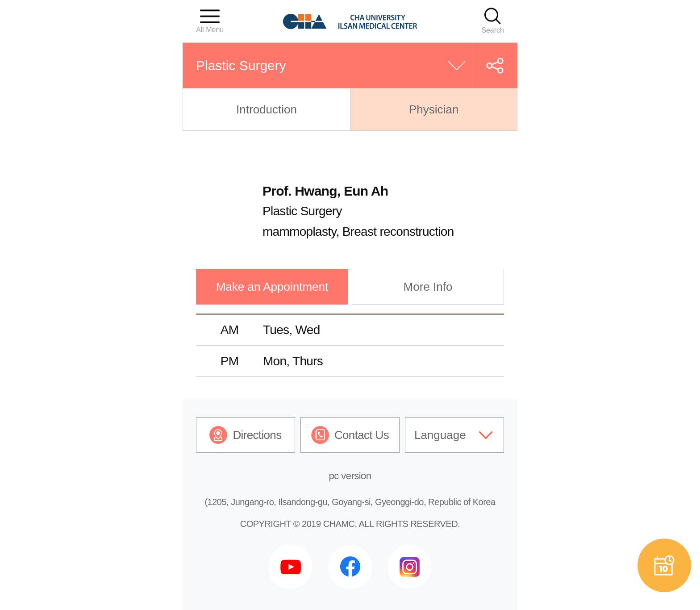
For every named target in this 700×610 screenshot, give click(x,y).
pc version (350, 476)
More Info (428, 287)
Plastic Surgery (241, 65)
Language (440, 435)
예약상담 (664, 565)
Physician (434, 109)
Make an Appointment (272, 287)
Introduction (267, 109)
